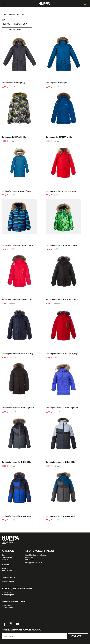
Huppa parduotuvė (7, 571)
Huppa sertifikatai (7, 557)
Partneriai (5, 568)
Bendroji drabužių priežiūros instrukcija (36, 555)
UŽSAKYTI (76, 636)
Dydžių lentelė (29, 557)
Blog (3, 555)
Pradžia (4, 14)
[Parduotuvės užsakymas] (17, 30)
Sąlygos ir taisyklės (30, 559)
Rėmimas (5, 559)
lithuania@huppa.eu (8, 581)
